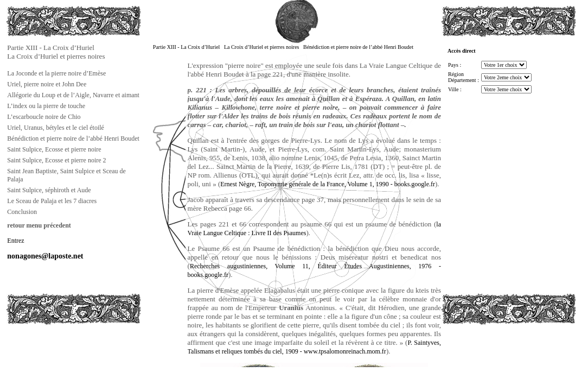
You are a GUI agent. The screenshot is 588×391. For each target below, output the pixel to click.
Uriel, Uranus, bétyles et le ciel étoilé (56, 128)
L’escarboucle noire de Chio (44, 117)
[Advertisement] (60, 350)
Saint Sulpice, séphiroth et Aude (49, 190)
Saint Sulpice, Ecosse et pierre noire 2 (56, 160)
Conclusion (22, 212)
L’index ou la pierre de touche (46, 106)
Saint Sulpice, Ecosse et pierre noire (54, 149)
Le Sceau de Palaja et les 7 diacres (52, 201)
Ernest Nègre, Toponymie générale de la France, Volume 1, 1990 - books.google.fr (328, 184)
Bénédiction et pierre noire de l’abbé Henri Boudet (73, 138)
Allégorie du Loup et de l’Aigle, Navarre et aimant (73, 95)
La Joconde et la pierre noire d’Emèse (56, 73)
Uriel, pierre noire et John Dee (47, 84)
